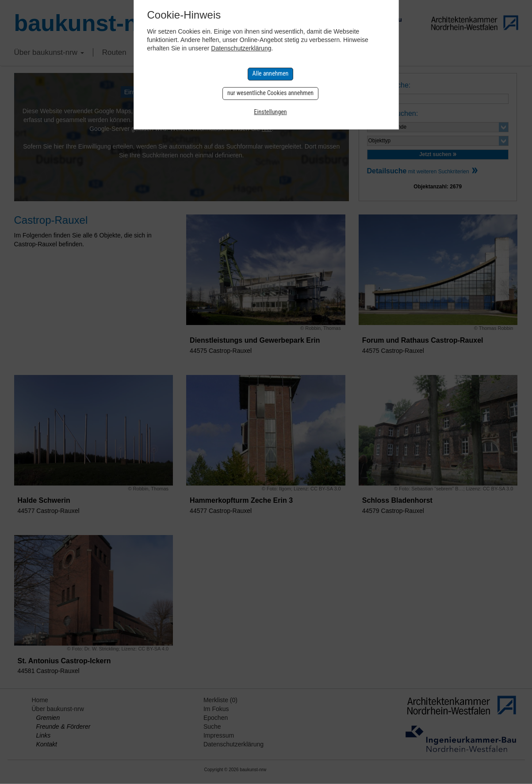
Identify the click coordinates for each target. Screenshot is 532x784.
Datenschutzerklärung (241, 48)
